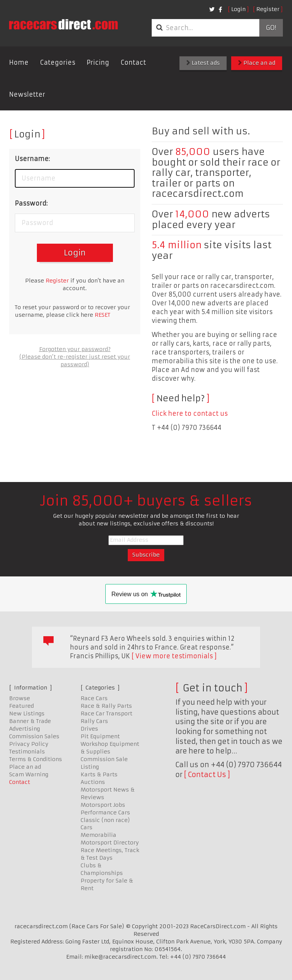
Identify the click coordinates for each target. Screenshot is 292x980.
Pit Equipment (100, 736)
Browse (20, 698)
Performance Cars (105, 812)
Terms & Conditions (36, 759)
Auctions (93, 782)
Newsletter (27, 94)
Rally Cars (94, 721)
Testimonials (27, 752)
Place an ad (257, 63)
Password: (31, 203)
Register (268, 9)
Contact (133, 62)
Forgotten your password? (75, 349)
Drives (89, 729)
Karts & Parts (99, 774)
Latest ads (203, 63)
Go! (271, 28)
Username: (32, 159)
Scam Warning (29, 774)
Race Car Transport (106, 713)
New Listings (27, 713)
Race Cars (94, 698)
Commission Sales (34, 736)
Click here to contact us (190, 413)
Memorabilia (98, 835)
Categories (58, 62)
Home (19, 62)
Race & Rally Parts (106, 706)
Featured (21, 706)
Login (238, 9)
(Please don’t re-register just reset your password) (75, 361)
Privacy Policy (29, 744)
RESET (102, 315)
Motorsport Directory (110, 843)
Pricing (98, 62)
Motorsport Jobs (103, 805)
